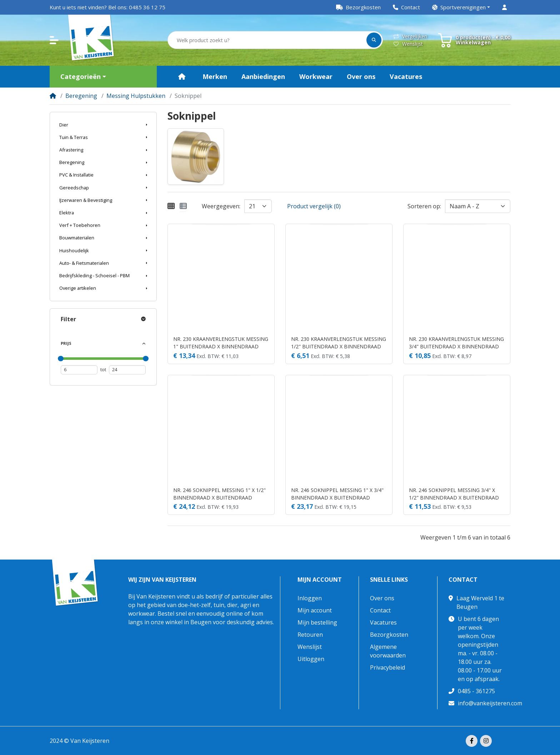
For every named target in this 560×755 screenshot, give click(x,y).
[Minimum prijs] (79, 370)
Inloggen (310, 598)
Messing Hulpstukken (136, 96)
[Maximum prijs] (127, 370)
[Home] (53, 96)
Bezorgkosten (389, 635)
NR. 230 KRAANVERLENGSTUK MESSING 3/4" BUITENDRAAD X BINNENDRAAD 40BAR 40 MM (456, 343)
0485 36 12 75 (147, 7)
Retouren (310, 635)
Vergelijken (410, 36)
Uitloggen (311, 659)
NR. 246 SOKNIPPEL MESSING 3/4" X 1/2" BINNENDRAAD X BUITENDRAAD (454, 494)
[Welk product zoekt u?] (268, 40)
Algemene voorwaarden (388, 651)
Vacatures (383, 622)
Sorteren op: (424, 206)
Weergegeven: (221, 206)
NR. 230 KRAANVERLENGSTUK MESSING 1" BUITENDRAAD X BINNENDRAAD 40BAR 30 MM (221, 343)
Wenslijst (408, 44)
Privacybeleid (387, 667)
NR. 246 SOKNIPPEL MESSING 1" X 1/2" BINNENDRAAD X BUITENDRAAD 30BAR (219, 494)
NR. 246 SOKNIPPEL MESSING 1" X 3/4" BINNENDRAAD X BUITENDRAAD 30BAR (337, 494)
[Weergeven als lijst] (183, 206)
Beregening (81, 96)
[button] (461, 7)
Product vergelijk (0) (314, 206)
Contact (380, 610)
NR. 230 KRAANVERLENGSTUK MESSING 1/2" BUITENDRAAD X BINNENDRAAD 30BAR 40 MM (339, 343)
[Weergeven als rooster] (171, 206)
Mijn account (320, 580)
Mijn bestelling (317, 622)
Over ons (382, 598)
